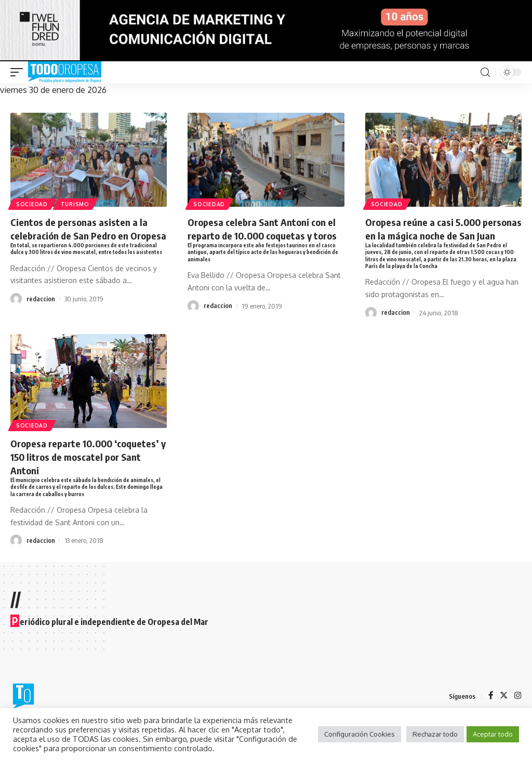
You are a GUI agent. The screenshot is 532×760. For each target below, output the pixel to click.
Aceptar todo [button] (493, 734)
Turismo (77, 204)
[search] (485, 72)
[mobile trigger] (19, 72)
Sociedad (32, 204)
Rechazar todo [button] (435, 734)
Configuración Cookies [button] (360, 734)
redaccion (41, 320)
